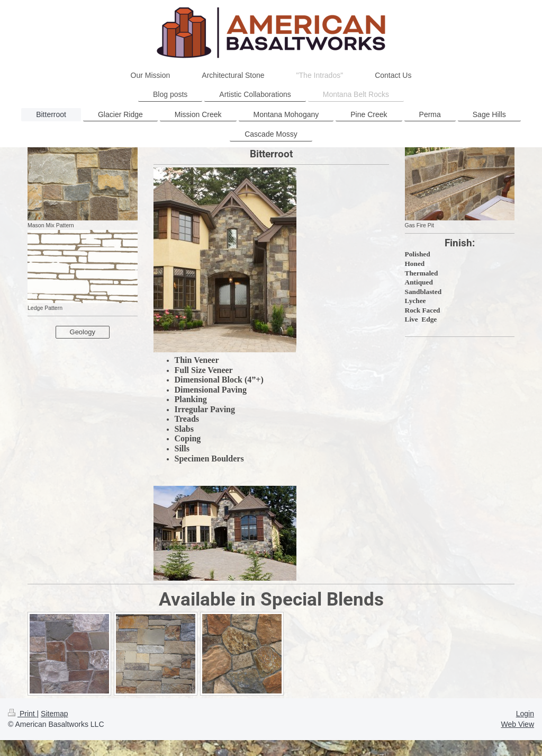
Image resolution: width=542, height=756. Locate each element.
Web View (517, 724)
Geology (83, 332)
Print (22, 714)
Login (525, 714)
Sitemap (54, 714)
